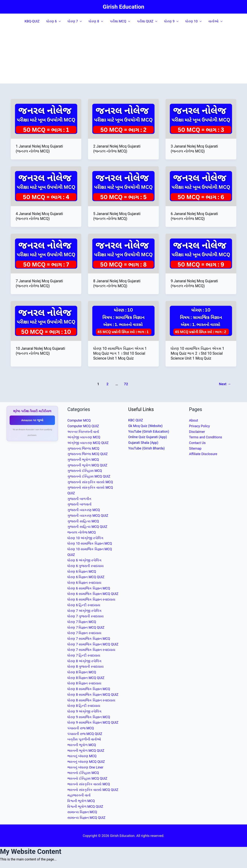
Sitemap (195, 448)
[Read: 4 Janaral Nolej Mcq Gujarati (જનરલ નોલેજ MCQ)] (46, 186)
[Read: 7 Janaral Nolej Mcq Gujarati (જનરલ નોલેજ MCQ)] (46, 253)
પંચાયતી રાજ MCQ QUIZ (85, 734)
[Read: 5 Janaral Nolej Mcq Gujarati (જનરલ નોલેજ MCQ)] (123, 186)
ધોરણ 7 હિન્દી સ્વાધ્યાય (84, 655)
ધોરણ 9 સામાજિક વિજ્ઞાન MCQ (89, 717)
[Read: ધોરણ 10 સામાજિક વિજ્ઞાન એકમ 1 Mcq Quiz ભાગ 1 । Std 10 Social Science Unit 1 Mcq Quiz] (123, 321)
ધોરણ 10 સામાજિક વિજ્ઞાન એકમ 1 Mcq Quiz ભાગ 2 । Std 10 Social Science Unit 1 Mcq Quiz (197, 353)
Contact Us (197, 443)
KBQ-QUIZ (32, 21)
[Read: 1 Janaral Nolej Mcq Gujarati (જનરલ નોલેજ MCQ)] (46, 118)
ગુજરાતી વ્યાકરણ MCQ (84, 510)
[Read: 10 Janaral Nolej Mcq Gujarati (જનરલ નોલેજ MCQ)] (46, 321)
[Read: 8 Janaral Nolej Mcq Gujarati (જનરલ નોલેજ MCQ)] (123, 253)
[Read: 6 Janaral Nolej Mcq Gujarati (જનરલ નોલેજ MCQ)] (201, 186)
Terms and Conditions (206, 437)
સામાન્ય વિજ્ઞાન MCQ (82, 812)
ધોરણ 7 (73, 21)
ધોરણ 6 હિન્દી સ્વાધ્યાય (84, 605)
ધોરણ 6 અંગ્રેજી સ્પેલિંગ (84, 560)
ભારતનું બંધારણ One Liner (85, 767)
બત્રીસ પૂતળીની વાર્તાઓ (84, 739)
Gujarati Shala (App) (143, 443)
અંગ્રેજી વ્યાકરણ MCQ (84, 437)
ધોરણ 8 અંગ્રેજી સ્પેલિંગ (84, 661)
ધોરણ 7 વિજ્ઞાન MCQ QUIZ (86, 627)
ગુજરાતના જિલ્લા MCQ (83, 448)
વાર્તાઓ (214, 21)
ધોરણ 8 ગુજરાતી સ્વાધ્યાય (85, 666)
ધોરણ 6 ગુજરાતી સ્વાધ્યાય (85, 566)
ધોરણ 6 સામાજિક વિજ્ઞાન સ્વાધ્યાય (91, 599)
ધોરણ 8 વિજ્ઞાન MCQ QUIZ (86, 678)
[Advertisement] (124, 57)
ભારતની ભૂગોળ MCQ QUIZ (86, 751)
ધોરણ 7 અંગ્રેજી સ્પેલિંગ (84, 611)
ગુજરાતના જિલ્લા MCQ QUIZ (87, 454)
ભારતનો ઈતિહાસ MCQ (83, 773)
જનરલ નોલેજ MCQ (82, 532)
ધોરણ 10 (192, 21)
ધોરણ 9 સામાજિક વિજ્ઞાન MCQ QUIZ (93, 722)
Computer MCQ (79, 420)
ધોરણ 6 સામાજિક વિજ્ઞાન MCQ (89, 588)
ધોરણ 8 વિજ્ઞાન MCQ (82, 672)
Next (225, 384)
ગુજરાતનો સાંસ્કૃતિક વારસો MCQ (90, 482)
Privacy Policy (199, 426)
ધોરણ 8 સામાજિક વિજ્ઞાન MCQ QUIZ (93, 695)
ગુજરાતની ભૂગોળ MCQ (83, 460)
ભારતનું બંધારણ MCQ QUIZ (86, 762)
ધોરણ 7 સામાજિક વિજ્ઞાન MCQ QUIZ (93, 644)
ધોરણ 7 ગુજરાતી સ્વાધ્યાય (85, 616)
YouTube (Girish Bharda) (147, 448)
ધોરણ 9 (169, 21)
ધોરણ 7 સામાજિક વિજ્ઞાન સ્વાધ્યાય (91, 650)
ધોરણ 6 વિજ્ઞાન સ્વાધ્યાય (84, 583)
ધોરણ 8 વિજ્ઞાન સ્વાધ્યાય (84, 683)
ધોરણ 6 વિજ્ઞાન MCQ (82, 571)
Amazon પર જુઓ (32, 420)
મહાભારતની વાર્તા (79, 795)
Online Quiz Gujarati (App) (148, 437)
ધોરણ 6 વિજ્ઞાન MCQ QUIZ (86, 577)
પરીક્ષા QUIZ (145, 21)
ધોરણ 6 (52, 21)
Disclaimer (197, 432)
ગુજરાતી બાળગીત (79, 499)
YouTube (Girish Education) (149, 431)
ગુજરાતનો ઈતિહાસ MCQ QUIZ (89, 476)
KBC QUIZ (136, 420)
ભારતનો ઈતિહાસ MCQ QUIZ (87, 778)
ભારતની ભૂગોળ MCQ (82, 745)
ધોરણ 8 (94, 21)
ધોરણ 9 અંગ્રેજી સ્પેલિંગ (84, 711)
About (194, 420)
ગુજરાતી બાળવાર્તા (79, 504)
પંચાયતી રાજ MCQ (81, 728)
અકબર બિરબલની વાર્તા (83, 432)
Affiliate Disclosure (203, 454)
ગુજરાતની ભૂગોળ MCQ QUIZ (87, 465)
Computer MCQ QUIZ (83, 426)
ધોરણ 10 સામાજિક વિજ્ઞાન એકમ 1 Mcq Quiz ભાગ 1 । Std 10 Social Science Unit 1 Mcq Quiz (120, 353)
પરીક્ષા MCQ (118, 21)
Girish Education (123, 7)
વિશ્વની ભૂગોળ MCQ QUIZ (85, 806)
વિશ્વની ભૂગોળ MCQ (81, 801)
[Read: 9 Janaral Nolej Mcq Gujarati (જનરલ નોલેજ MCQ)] (201, 253)
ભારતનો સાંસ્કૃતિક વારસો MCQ (89, 784)
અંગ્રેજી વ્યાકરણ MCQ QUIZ (88, 443)
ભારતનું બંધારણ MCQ (82, 756)
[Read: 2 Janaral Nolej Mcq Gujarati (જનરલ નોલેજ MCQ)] (123, 118)
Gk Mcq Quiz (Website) (146, 426)
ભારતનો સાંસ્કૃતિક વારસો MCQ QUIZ (93, 790)
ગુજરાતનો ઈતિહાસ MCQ (85, 471)
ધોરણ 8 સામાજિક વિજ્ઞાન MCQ (89, 689)
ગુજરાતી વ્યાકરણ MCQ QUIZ (88, 516)
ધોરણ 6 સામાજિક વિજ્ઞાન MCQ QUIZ (93, 594)
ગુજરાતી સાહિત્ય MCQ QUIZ (87, 527)
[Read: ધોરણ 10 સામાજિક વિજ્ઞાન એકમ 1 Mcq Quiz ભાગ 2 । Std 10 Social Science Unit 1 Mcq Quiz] (201, 321)
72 (126, 384)
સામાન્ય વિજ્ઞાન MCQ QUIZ (86, 818)
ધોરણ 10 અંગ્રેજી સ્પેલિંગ (85, 538)
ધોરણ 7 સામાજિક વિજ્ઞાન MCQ (89, 639)
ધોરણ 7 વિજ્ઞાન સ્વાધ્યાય (84, 633)
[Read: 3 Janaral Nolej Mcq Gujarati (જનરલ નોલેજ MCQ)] (201, 118)
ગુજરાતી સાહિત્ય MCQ (83, 521)
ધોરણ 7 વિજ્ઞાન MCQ (82, 622)
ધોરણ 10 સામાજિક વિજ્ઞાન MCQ (90, 543)
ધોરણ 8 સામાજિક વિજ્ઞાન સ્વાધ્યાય (91, 700)
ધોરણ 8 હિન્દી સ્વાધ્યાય (84, 706)
